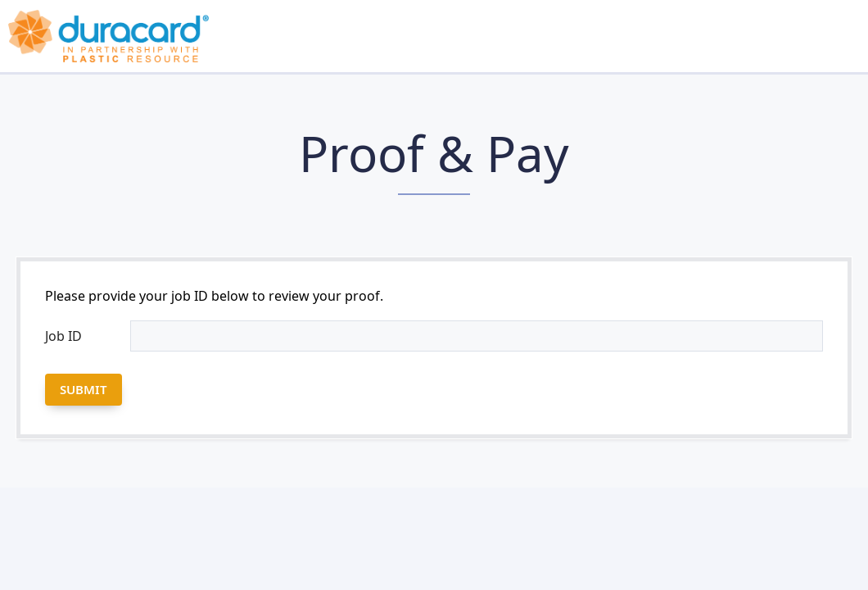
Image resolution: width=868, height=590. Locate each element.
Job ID (63, 336)
